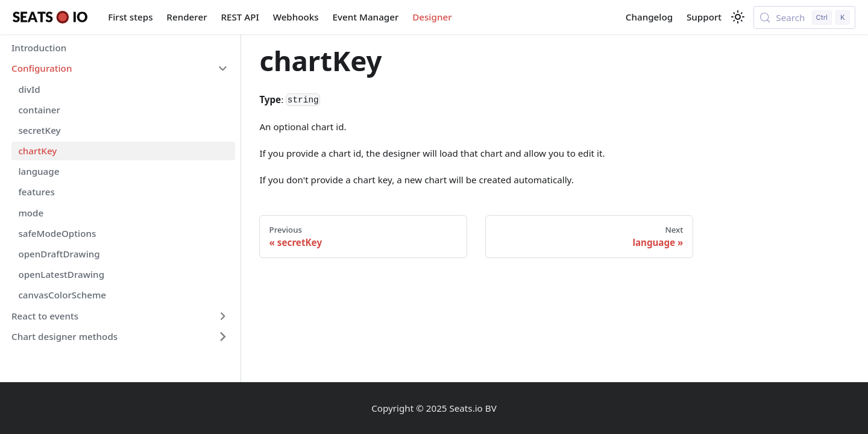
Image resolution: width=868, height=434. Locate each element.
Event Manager (366, 17)
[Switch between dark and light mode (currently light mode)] (738, 17)
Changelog (649, 17)
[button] (120, 69)
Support (704, 17)
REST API (240, 17)
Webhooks (296, 17)
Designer (432, 17)
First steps (130, 17)
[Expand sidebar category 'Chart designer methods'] (222, 336)
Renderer (187, 17)
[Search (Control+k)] (804, 17)
